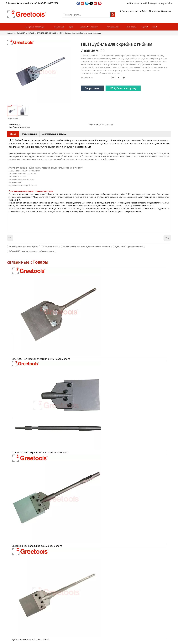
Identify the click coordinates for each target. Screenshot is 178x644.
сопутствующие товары (54, 134)
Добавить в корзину (125, 88)
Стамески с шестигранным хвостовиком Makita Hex (40, 452)
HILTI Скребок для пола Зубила (24, 247)
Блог (145, 11)
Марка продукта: (96, 124)
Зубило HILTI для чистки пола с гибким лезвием (31, 251)
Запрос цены (92, 88)
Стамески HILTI (51, 247)
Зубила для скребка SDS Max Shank (31, 639)
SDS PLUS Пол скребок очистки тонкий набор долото (41, 359)
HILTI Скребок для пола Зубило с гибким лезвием (86, 247)
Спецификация (29, 134)
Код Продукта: (15, 127)
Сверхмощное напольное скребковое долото (37, 546)
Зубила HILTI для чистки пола (129, 247)
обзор (13, 134)
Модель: (13, 124)
